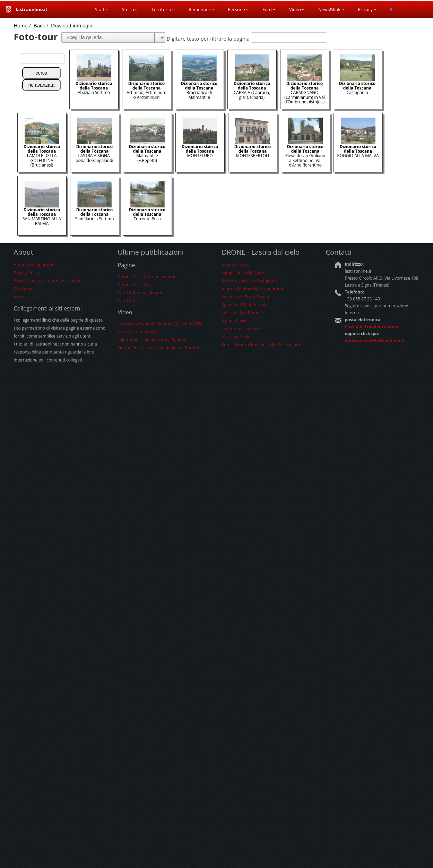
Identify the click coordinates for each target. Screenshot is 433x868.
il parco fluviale (236, 321)
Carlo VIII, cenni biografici (142, 293)
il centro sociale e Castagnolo (250, 281)
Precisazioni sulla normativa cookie (48, 281)
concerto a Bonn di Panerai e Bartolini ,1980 (160, 324)
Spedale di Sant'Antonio (245, 305)
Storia (129, 9)
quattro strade (236, 265)
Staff (102, 9)
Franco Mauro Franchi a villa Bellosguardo (262, 345)
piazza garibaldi (237, 337)
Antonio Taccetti (133, 285)
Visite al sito (25, 297)
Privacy (367, 9)
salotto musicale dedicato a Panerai (152, 340)
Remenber (201, 9)
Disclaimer (24, 289)
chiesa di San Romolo (243, 313)
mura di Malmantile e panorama (253, 289)
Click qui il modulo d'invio (372, 327)
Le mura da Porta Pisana (245, 297)
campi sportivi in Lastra (244, 273)
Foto (269, 9)
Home (21, 25)
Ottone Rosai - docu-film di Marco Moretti (158, 348)
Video (297, 9)
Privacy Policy (27, 273)
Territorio (163, 9)
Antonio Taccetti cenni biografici (149, 277)
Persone (238, 9)
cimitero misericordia (243, 329)
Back (39, 25)
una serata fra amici (137, 332)
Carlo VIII (127, 301)
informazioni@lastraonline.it (375, 341)
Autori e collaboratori (34, 265)
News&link (331, 9)
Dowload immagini (72, 25)
